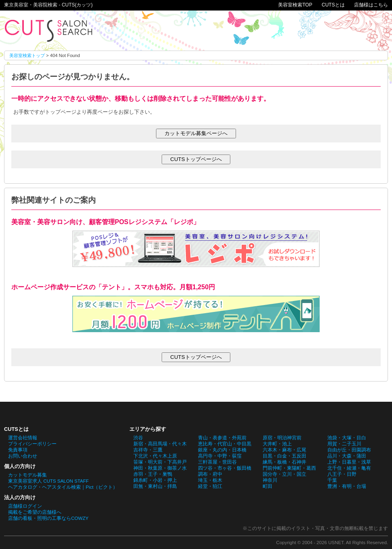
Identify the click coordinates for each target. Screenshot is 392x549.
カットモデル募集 (27, 475)
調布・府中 (210, 474)
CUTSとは (333, 5)
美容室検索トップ (27, 55)
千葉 (332, 480)
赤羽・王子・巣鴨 (153, 474)
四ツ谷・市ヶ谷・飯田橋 (225, 468)
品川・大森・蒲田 (347, 456)
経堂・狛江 (210, 486)
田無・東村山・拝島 (155, 486)
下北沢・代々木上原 (155, 456)
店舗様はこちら (371, 5)
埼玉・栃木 (210, 480)
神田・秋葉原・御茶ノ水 (160, 468)
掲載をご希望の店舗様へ (35, 512)
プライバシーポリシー (32, 444)
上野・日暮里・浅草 (349, 462)
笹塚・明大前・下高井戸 (160, 462)
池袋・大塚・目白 (347, 438)
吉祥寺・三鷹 (148, 450)
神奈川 (270, 480)
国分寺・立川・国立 (285, 474)
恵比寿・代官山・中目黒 (225, 444)
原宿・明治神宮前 (282, 438)
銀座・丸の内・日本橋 (222, 450)
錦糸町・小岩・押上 (155, 480)
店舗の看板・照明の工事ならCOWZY (48, 518)
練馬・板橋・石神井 (285, 462)
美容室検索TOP (295, 5)
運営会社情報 (23, 438)
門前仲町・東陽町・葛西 (289, 468)
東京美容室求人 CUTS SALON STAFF (48, 481)
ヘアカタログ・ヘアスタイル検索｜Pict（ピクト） (63, 487)
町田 (268, 486)
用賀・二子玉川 (344, 444)
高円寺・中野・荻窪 (220, 456)
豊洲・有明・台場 (347, 486)
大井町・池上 (277, 444)
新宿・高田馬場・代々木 (160, 444)
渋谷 (138, 438)
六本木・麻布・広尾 (285, 450)
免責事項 (18, 450)
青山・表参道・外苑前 (222, 438)
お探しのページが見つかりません (48, 31)
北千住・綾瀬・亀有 (349, 468)
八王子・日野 (342, 474)
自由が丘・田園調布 (349, 450)
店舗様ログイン (25, 506)
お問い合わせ (23, 456)
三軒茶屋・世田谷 (217, 462)
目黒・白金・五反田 (285, 456)
